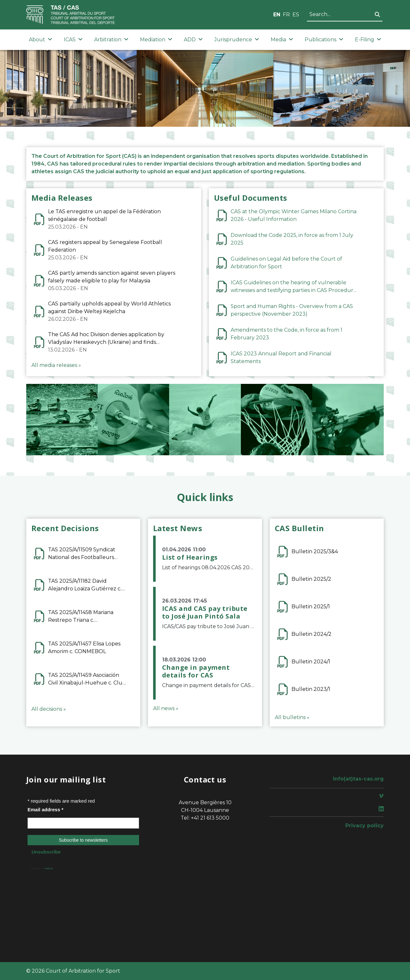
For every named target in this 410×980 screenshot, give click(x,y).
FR (286, 15)
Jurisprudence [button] (237, 40)
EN (277, 15)
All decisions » (49, 709)
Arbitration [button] (111, 40)
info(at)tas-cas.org (358, 779)
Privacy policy (365, 826)
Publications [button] (324, 40)
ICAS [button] (73, 40)
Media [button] (282, 40)
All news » (166, 708)
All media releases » (56, 365)
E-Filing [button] (368, 40)
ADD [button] (193, 40)
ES (296, 15)
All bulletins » (292, 717)
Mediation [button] (156, 40)
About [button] (41, 40)
